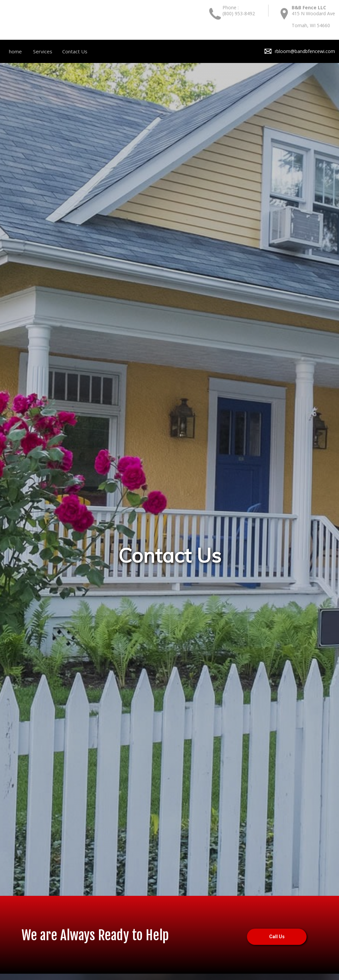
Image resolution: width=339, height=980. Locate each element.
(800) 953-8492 (239, 13)
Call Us (277, 937)
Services (43, 51)
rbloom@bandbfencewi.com (305, 51)
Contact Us (75, 51)
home (15, 51)
